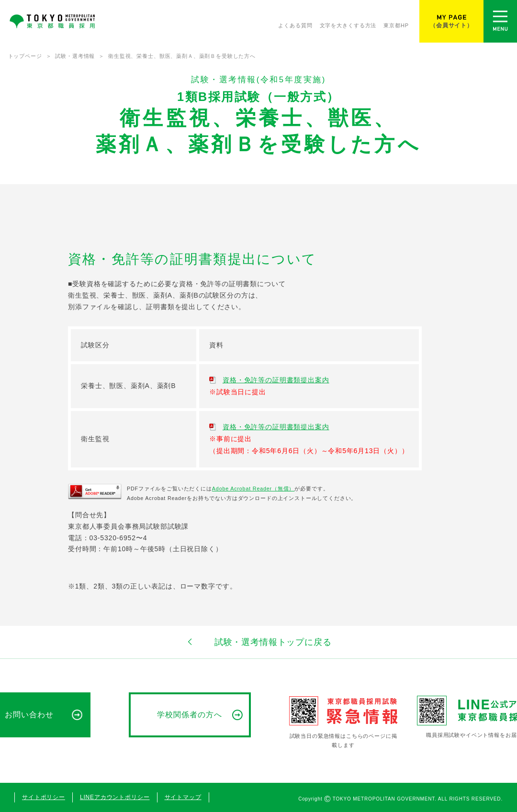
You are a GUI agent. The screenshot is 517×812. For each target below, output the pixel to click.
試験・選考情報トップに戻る (258, 642)
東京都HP (396, 27)
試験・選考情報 (75, 56)
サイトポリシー (44, 797)
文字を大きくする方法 (348, 27)
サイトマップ (183, 797)
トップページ (25, 56)
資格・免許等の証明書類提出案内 (276, 380)
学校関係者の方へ (190, 715)
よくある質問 (295, 27)
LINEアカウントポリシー (115, 797)
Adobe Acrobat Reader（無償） (253, 489)
